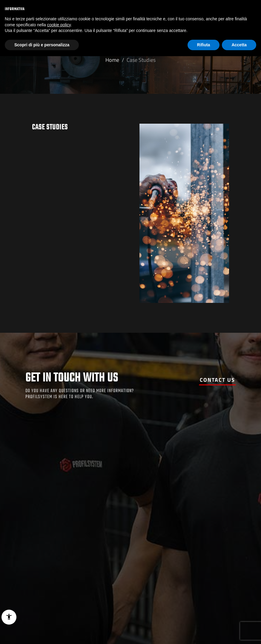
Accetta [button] (239, 45)
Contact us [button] (217, 380)
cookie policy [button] (59, 25)
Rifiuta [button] (204, 45)
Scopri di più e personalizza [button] (42, 45)
